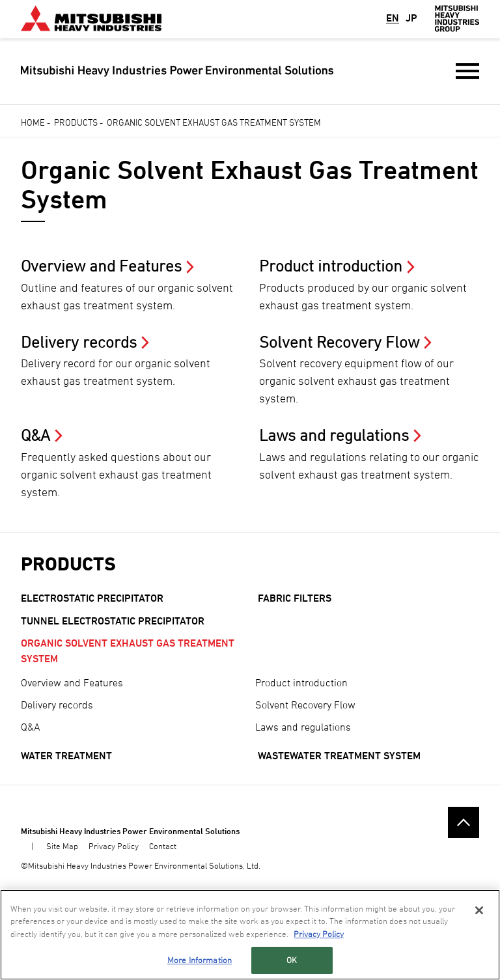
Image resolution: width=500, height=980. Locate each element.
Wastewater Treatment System (339, 756)
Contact (163, 846)
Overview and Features (72, 682)
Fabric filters (295, 598)
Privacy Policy (114, 846)
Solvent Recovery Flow (305, 705)
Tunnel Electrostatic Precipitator (113, 621)
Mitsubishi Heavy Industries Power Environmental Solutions (130, 831)
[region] (250, 935)
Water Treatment (66, 756)
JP (411, 18)
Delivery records (57, 705)
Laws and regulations (303, 727)
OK (292, 960)
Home (33, 122)
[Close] (479, 910)
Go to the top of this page (464, 822)
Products (76, 122)
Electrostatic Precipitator (92, 598)
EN (393, 18)
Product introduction (301, 682)
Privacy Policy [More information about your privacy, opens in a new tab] (319, 934)
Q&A (31, 727)
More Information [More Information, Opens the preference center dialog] (200, 960)
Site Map (62, 846)
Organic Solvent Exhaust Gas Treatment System (128, 651)
